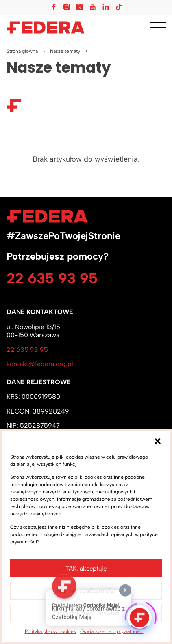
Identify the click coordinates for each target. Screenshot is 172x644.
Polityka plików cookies (50, 631)
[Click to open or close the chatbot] (139, 615)
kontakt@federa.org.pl (40, 364)
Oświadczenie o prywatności (112, 631)
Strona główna (22, 51)
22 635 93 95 (52, 278)
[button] (158, 441)
